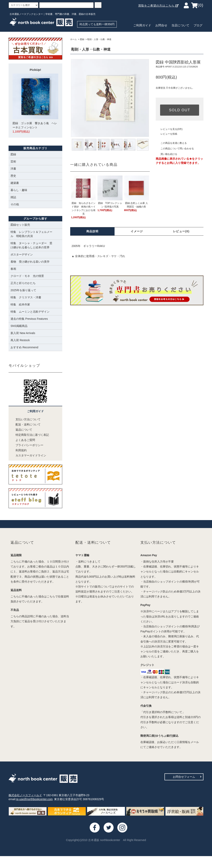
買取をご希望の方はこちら (159, 6)
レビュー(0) (181, 231)
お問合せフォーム (187, 777)
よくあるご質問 (23, 440)
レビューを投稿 (166, 134)
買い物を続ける (166, 154)
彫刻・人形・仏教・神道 (99, 39)
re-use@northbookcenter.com (34, 799)
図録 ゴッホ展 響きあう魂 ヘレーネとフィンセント (35, 104)
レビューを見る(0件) (169, 129)
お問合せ (161, 25)
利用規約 (19, 450)
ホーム (73, 39)
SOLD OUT (180, 110)
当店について (180, 25)
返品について (21, 430)
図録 (82, 39)
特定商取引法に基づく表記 (30, 435)
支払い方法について (26, 419)
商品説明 (92, 231)
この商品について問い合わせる (175, 149)
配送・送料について (26, 424)
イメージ (137, 231)
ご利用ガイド (142, 25)
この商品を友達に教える (171, 143)
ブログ (198, 25)
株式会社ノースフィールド (25, 795)
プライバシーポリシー (27, 445)
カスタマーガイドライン (28, 455)
